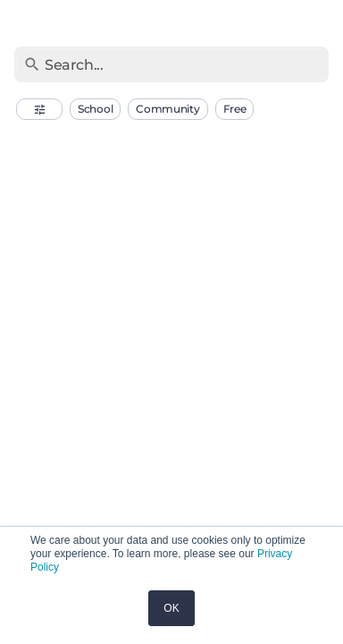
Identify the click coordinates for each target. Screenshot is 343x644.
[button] (39, 109)
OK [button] (171, 608)
